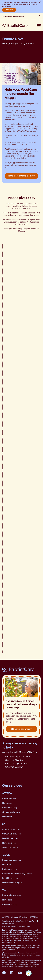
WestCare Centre (10, 847)
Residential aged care (12, 860)
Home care (7, 803)
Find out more (9, 10)
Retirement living (10, 807)
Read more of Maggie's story (21, 176)
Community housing (11, 812)
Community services (12, 834)
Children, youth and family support (17, 873)
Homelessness (9, 843)
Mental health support (12, 883)
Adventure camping (11, 829)
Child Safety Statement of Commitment (16, 926)
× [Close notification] (40, 2)
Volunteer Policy (8, 924)
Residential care (9, 798)
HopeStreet (7, 817)
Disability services (10, 838)
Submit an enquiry (22, 729)
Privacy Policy (31, 921)
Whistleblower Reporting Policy (13, 921)
